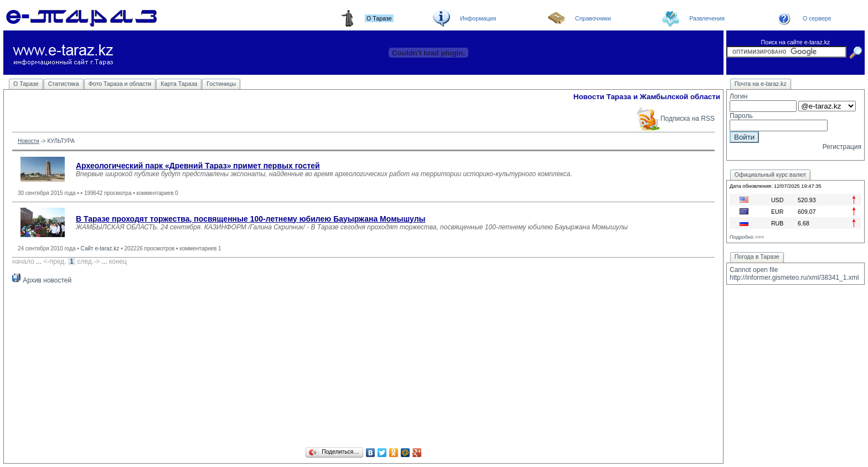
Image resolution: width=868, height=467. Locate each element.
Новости (29, 141)
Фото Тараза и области (120, 84)
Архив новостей (42, 280)
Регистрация (842, 147)
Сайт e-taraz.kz (100, 248)
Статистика (64, 84)
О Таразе (26, 84)
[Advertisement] (364, 367)
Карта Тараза (179, 84)
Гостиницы (221, 84)
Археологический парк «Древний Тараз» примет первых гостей (198, 166)
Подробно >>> (747, 237)
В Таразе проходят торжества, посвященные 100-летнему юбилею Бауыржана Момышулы (251, 219)
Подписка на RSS (675, 119)
